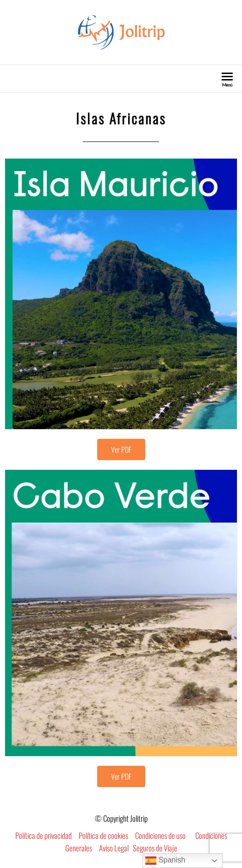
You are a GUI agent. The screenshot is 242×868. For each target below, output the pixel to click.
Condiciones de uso (160, 835)
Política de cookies (103, 835)
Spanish (165, 861)
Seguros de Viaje (155, 848)
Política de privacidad (43, 835)
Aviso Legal (114, 848)
